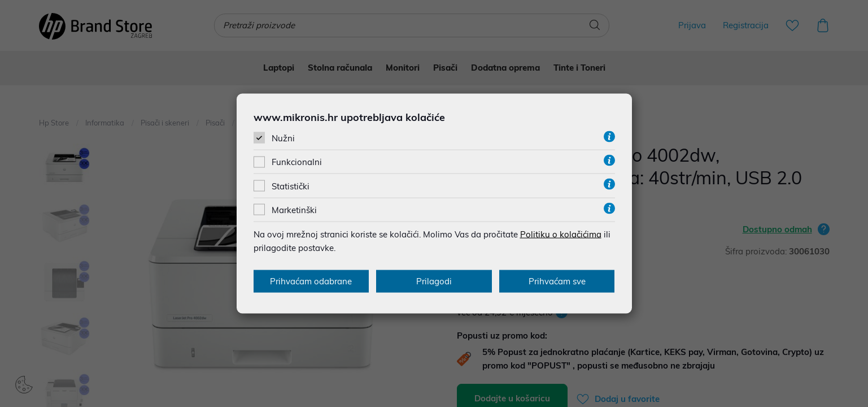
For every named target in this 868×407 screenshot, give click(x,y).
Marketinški (294, 209)
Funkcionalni (297, 162)
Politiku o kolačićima (561, 234)
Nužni (283, 138)
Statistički (291, 186)
